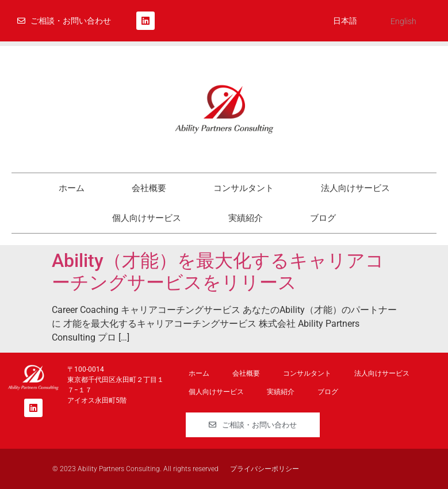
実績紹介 (246, 218)
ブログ (323, 218)
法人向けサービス (355, 188)
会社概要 (149, 188)
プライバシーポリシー (265, 469)
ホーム (72, 188)
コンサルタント (244, 188)
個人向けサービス (147, 218)
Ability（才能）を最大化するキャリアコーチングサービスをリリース (218, 272)
